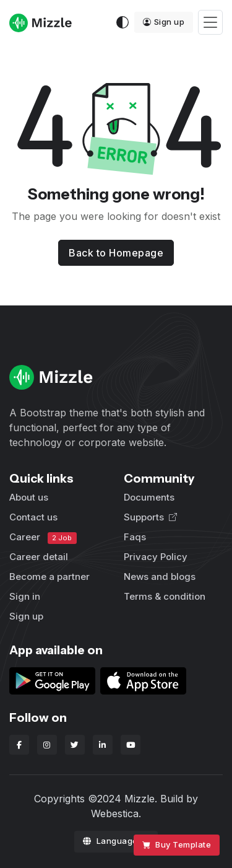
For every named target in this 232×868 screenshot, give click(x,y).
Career (43, 537)
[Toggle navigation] (210, 23)
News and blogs (160, 576)
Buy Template (177, 844)
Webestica (115, 813)
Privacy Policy (156, 557)
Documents (149, 497)
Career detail (39, 557)
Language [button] (111, 841)
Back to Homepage (116, 253)
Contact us (33, 517)
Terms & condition (165, 596)
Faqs (135, 537)
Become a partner (49, 576)
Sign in (25, 596)
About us (29, 497)
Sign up (164, 22)
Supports (150, 517)
